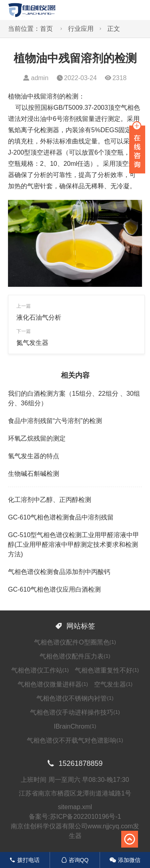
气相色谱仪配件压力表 (75, 656)
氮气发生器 (32, 343)
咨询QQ (75, 860)
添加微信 (125, 860)
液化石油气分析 (39, 317)
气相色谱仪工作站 (40, 670)
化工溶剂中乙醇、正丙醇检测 (50, 500)
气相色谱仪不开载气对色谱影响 (75, 740)
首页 (46, 29)
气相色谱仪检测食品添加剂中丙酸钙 (59, 572)
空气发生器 (113, 684)
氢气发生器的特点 (34, 456)
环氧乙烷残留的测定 (37, 438)
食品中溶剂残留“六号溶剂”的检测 (55, 421)
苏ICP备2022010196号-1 (86, 817)
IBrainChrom (75, 726)
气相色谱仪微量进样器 (53, 684)
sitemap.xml (75, 807)
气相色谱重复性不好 (107, 670)
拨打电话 (25, 860)
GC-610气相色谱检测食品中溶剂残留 (61, 517)
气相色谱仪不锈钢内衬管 (75, 698)
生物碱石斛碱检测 (34, 474)
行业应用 (81, 29)
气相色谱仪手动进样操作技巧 (75, 712)
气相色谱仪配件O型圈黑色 (75, 642)
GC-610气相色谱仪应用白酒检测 (54, 589)
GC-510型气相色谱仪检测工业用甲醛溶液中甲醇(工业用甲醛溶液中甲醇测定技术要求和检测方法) (74, 545)
